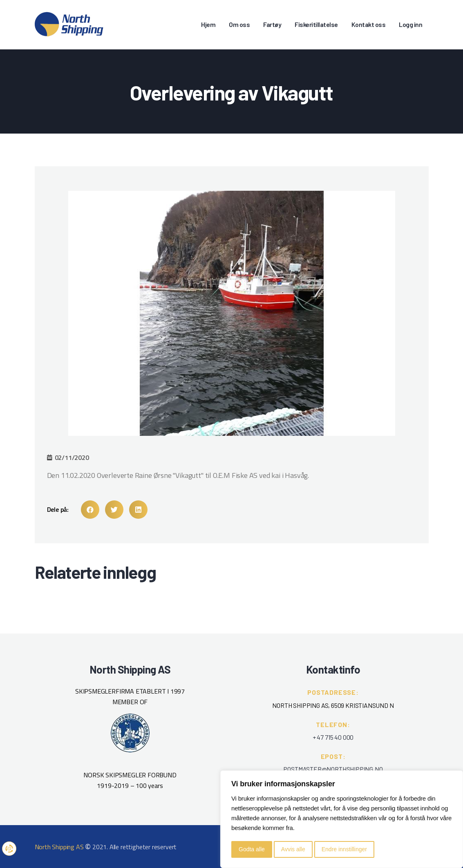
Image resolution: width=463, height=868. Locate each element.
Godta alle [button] (252, 849)
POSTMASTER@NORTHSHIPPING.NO (333, 769)
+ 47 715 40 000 (333, 737)
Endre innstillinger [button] (344, 849)
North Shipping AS (59, 847)
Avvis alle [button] (293, 849)
